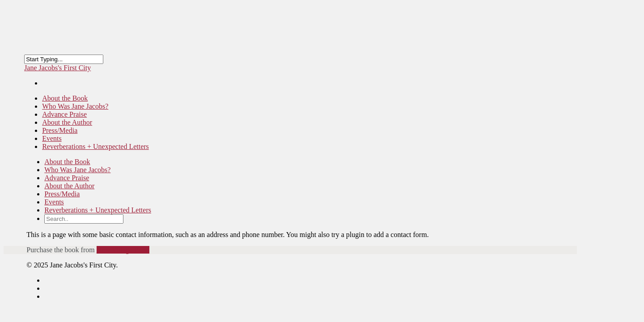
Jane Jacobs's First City (57, 68)
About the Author (69, 186)
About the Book (67, 162)
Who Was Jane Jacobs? (77, 170)
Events (54, 202)
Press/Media (62, 194)
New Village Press (123, 250)
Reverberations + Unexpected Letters (95, 146)
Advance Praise (67, 178)
